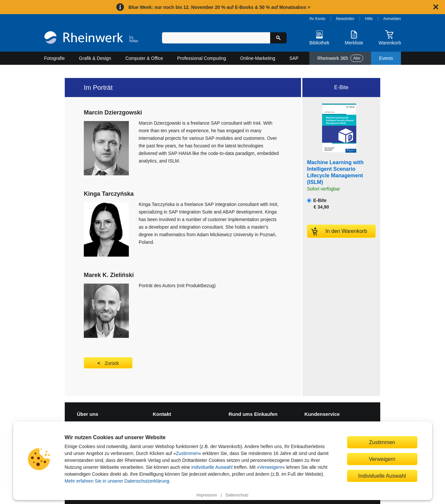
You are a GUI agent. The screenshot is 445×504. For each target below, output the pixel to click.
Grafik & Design (95, 58)
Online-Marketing (258, 58)
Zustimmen (187, 453)
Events (386, 58)
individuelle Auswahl (212, 467)
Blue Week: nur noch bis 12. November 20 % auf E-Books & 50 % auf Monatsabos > (219, 7)
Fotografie (54, 58)
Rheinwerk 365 (340, 58)
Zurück (112, 363)
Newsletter (345, 19)
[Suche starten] (278, 38)
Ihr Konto (318, 19)
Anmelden (392, 19)
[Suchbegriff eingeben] (216, 38)
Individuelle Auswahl (382, 476)
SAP (294, 58)
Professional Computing (202, 58)
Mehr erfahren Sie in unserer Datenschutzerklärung (117, 481)
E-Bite (318, 204)
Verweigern (271, 467)
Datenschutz (237, 495)
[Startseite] (91, 38)
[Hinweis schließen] (436, 7)
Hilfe (369, 19)
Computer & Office (144, 58)
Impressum (207, 495)
